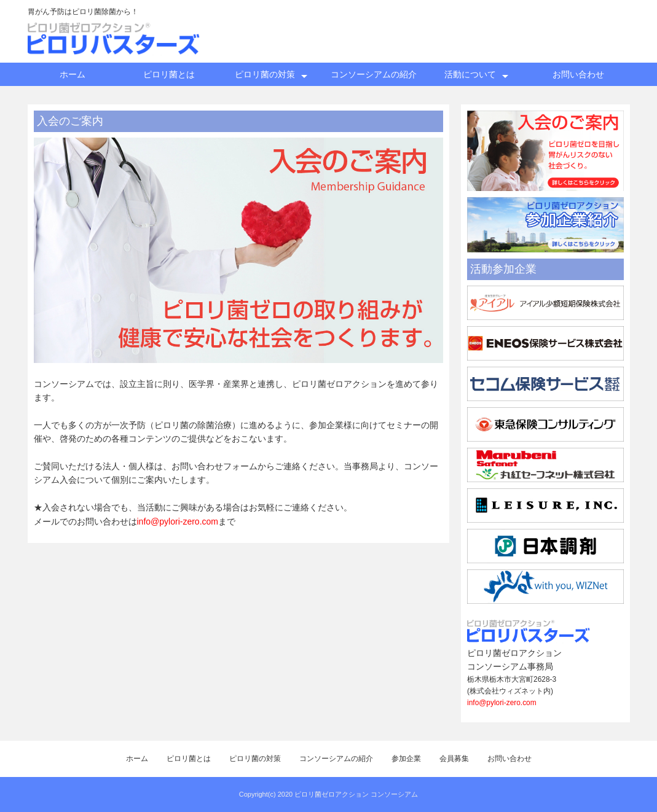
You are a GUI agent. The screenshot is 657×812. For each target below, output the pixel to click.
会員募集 (454, 759)
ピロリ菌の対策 (265, 74)
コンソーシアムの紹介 (374, 74)
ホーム (73, 74)
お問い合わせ (578, 74)
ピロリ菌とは (169, 74)
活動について (470, 74)
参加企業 (406, 759)
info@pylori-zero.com (178, 521)
